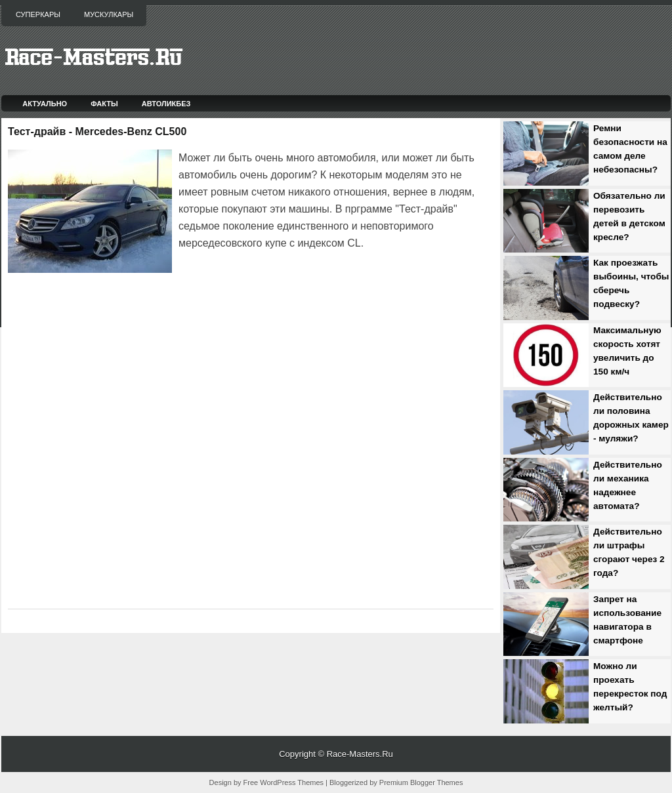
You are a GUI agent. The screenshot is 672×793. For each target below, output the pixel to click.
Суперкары (38, 14)
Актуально (45, 104)
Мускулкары (109, 14)
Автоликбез (166, 104)
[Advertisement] (332, 289)
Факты (104, 104)
